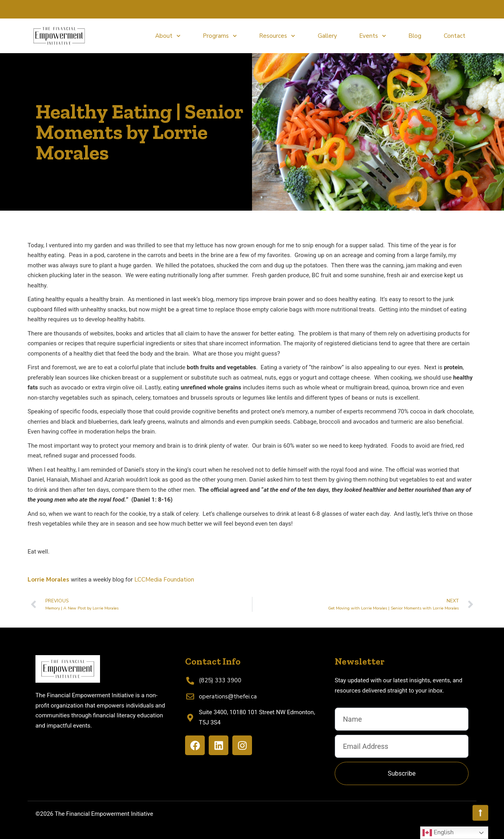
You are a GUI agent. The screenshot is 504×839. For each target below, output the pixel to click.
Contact (455, 36)
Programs (220, 36)
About (168, 36)
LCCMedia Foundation (164, 580)
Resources (277, 36)
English (438, 833)
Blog (415, 36)
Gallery (327, 36)
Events (373, 36)
